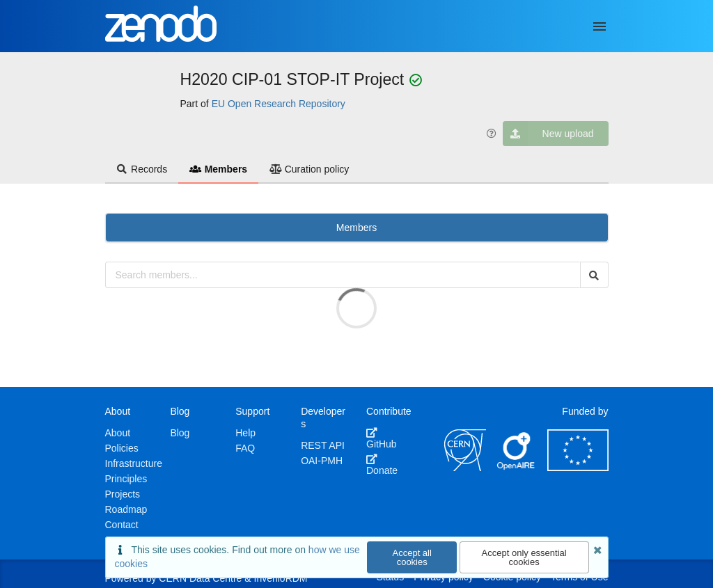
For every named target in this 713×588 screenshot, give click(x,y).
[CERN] (465, 468)
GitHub (382, 438)
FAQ (245, 448)
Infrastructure (134, 463)
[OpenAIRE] (517, 468)
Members (218, 169)
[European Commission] (578, 468)
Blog (180, 433)
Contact (122, 525)
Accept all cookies (412, 557)
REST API (323, 445)
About (118, 433)
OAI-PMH (322, 461)
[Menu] (600, 26)
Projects (123, 494)
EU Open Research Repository (279, 104)
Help (245, 433)
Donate (382, 465)
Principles (126, 479)
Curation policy (309, 169)
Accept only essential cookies (524, 557)
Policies (122, 448)
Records (142, 169)
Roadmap (126, 509)
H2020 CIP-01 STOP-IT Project (295, 79)
